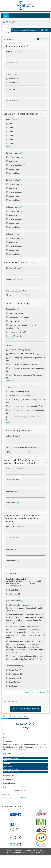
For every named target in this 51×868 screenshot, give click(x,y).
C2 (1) (11, 124)
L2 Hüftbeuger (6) (15, 336)
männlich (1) (13, 79)
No (29, 295)
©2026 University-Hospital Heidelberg (24, 853)
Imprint (19, 850)
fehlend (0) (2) (14, 161)
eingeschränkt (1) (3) (17, 165)
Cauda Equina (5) (15, 686)
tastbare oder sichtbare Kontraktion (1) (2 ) (25, 354)
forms (42, 39)
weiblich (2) (13, 83)
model (6, 27)
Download (23, 716)
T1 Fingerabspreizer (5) (17, 332)
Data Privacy (38, 850)
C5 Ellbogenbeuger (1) (17, 314)
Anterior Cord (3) (15, 678)
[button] (31, 30)
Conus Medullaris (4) (17, 682)
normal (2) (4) (14, 169)
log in (23, 791)
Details (6, 32)
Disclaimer (27, 850)
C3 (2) (11, 128)
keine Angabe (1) (15, 157)
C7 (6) (11, 144)
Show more (10, 147)
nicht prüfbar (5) (15, 173)
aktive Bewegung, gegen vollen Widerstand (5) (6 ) (24, 377)
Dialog (13, 716)
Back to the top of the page (37, 692)
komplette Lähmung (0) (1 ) (19, 350)
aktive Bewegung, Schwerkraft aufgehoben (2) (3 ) (25, 359)
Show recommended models (25, 709)
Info (5, 716)
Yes (9, 295)
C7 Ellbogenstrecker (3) (18, 321)
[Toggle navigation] (6, 16)
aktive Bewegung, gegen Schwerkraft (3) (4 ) (26, 365)
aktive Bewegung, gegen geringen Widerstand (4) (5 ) (25, 370)
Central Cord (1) (15, 670)
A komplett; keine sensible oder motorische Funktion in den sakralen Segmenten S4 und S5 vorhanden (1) (25, 608)
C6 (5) (11, 140)
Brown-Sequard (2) (16, 674)
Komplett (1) (13, 590)
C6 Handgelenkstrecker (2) (19, 317)
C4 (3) (11, 132)
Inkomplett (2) (14, 594)
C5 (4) (11, 136)
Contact (11, 850)
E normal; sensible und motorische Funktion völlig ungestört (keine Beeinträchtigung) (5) (25, 658)
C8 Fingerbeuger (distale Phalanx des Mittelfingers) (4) (22, 327)
